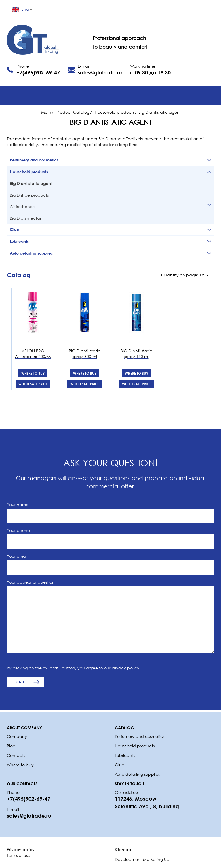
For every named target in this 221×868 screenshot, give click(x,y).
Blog (11, 746)
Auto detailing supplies (138, 774)
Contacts (16, 755)
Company (17, 736)
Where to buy (33, 373)
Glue (120, 765)
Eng (22, 9)
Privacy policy (125, 668)
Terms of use (19, 855)
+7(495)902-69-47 (38, 72)
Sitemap (123, 849)
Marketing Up (156, 859)
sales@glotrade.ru (100, 72)
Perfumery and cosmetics (140, 736)
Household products (135, 746)
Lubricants (125, 755)
